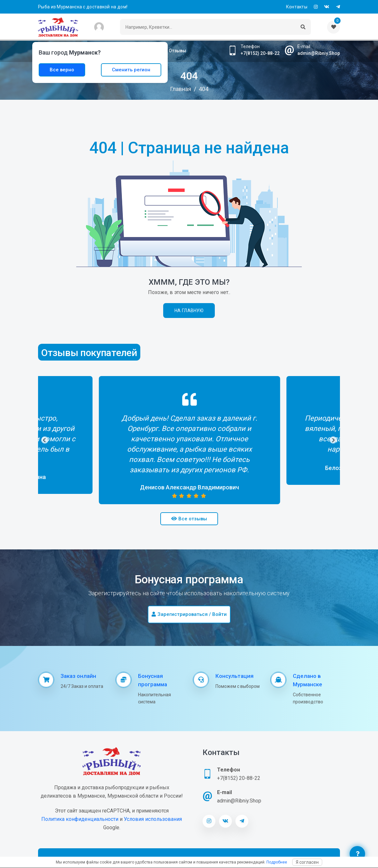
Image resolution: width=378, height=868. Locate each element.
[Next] (333, 440)
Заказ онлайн (78, 676)
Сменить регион (131, 70)
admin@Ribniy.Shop (319, 53)
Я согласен (307, 862)
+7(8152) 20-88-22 (260, 53)
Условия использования (153, 819)
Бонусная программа (153, 680)
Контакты (297, 7)
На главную (189, 311)
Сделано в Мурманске (308, 680)
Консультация (234, 676)
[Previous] (45, 440)
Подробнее (277, 862)
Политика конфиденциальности (80, 819)
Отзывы (177, 51)
